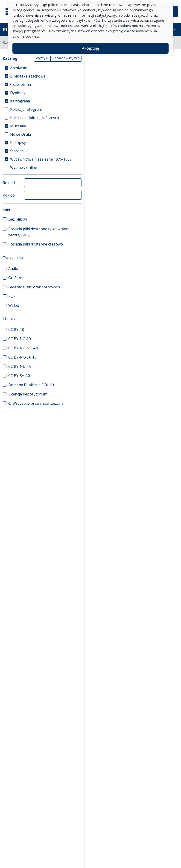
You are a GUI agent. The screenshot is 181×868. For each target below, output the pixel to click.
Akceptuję (90, 48)
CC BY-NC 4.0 (20, 339)
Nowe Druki (20, 134)
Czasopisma (20, 84)
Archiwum (19, 68)
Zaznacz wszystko (66, 58)
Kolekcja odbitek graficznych (35, 118)
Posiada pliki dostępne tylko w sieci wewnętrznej (38, 232)
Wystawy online (24, 168)
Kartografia (20, 101)
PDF (12, 296)
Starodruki (19, 151)
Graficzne (16, 278)
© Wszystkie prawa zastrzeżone (36, 403)
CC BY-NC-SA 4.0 (22, 357)
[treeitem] (42, 68)
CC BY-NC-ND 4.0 (23, 348)
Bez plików (18, 219)
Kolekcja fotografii (26, 109)
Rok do (9, 195)
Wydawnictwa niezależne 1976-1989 (41, 159)
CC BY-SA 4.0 (19, 376)
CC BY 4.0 (16, 329)
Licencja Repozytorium (28, 394)
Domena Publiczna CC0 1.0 (31, 385)
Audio (13, 269)
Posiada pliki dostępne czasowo (36, 244)
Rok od (9, 183)
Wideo (14, 305)
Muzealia (18, 126)
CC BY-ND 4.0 (20, 366)
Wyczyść (42, 58)
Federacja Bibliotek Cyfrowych (34, 287)
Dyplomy (18, 93)
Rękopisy (18, 143)
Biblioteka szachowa (28, 76)
